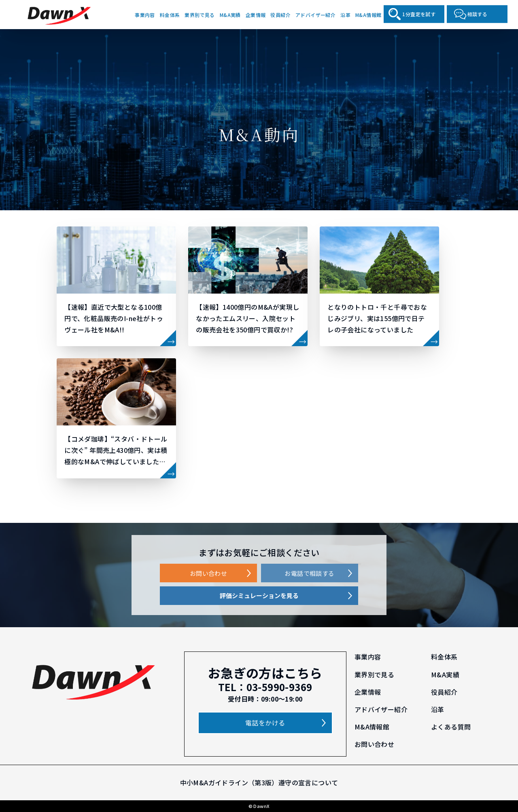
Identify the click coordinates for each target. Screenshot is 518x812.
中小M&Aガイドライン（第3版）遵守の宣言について (259, 782)
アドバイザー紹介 (315, 14)
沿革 (345, 14)
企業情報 (256, 14)
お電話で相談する (309, 573)
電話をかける (265, 723)
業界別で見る (200, 14)
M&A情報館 (368, 14)
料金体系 (170, 14)
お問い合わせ (208, 573)
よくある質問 (451, 727)
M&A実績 (230, 14)
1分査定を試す (419, 14)
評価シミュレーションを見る (259, 595)
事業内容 (145, 14)
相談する (478, 14)
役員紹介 (280, 14)
